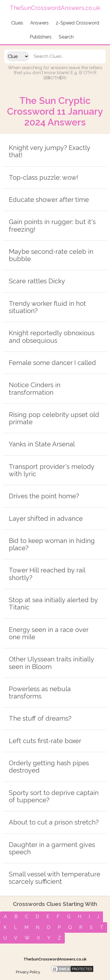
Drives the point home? (44, 496)
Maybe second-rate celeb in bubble (51, 255)
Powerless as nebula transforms (40, 692)
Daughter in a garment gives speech (52, 848)
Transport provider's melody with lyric (51, 470)
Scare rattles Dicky (37, 281)
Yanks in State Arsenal (42, 444)
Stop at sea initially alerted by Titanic (53, 603)
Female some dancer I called (52, 363)
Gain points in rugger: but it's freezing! (52, 225)
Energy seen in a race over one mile (49, 633)
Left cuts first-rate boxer (45, 741)
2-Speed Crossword (77, 23)
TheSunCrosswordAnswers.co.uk (55, 959)
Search (66, 37)
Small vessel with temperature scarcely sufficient (55, 878)
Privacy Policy (28, 972)
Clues (17, 23)
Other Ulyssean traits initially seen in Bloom (51, 663)
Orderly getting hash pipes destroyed (49, 767)
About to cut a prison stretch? (54, 822)
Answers (39, 23)
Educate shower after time (49, 200)
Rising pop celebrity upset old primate (54, 418)
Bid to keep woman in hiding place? (52, 544)
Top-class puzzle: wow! (44, 177)
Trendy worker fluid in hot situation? (47, 307)
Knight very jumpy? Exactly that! (49, 151)
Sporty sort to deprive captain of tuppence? (54, 796)
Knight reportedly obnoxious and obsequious (52, 337)
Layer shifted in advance (46, 518)
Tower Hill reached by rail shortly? (47, 574)
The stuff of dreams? (40, 718)
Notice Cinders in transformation (35, 388)
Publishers (41, 37)
